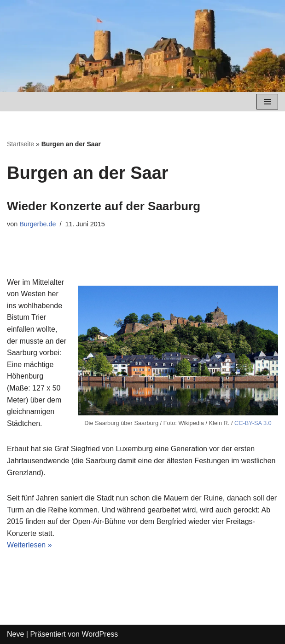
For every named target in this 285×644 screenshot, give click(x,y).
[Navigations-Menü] (267, 102)
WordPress (100, 634)
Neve (15, 634)
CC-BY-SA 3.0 (253, 423)
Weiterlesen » (29, 545)
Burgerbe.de (38, 224)
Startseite (20, 144)
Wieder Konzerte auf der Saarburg (104, 206)
